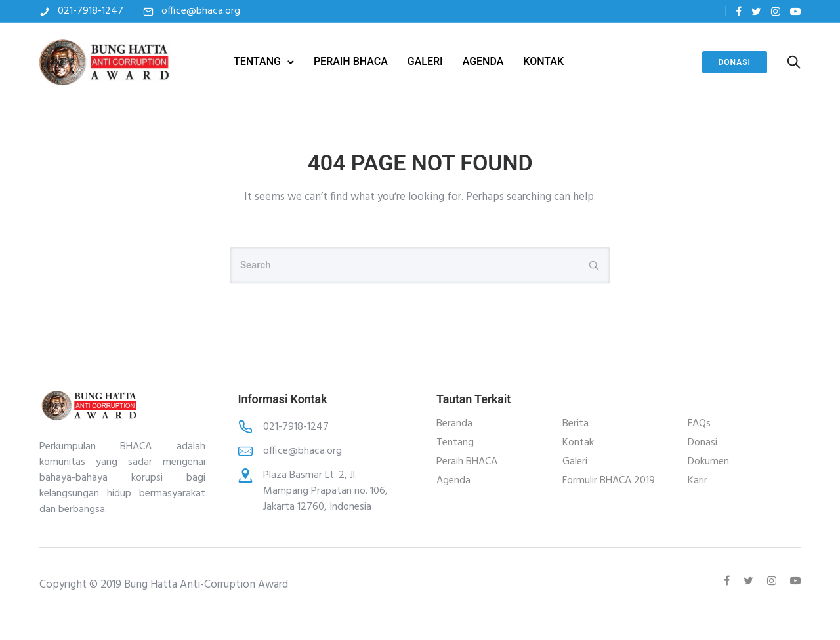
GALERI (425, 61)
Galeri (575, 462)
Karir (698, 481)
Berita (576, 424)
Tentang (455, 443)
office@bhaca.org (201, 11)
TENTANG (257, 61)
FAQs (699, 424)
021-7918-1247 (91, 11)
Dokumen (708, 462)
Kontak (578, 443)
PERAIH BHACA (351, 61)
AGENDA (483, 61)
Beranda (454, 424)
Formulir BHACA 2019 (609, 481)
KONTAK (543, 61)
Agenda (453, 481)
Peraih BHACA (467, 462)
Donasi (735, 62)
